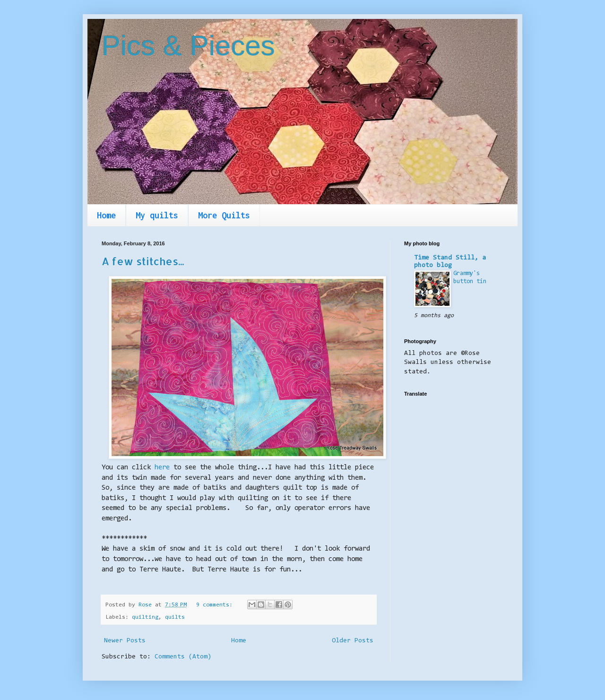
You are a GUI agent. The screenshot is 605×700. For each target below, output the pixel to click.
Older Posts (353, 641)
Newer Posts (125, 641)
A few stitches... (143, 261)
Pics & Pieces (188, 46)
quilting (145, 617)
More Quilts (224, 215)
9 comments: (216, 605)
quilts (175, 617)
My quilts (157, 215)
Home (106, 215)
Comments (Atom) (183, 657)
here (162, 468)
